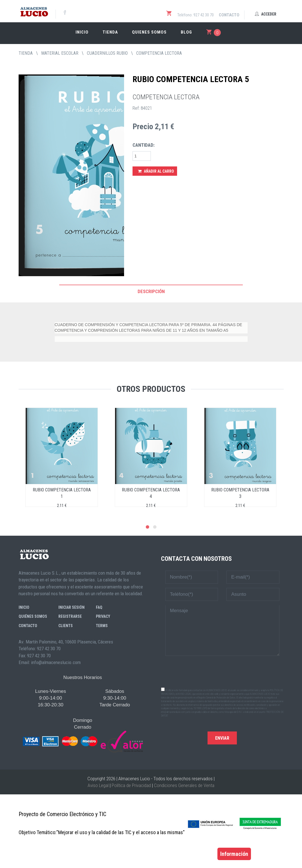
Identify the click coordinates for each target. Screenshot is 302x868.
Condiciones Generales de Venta (184, 785)
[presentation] (222, 671)
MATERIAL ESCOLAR (60, 53)
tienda (26, 53)
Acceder (266, 14)
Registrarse (70, 616)
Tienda (110, 32)
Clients (66, 626)
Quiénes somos (33, 616)
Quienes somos (149, 32)
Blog (186, 32)
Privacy (103, 616)
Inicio (82, 32)
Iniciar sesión (71, 607)
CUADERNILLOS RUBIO (107, 53)
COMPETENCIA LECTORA (159, 53)
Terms (102, 626)
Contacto (229, 15)
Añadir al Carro (156, 171)
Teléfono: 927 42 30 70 (196, 15)
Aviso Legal (98, 785)
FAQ (99, 607)
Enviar (222, 738)
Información (234, 854)
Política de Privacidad (131, 785)
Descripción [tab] (151, 291)
